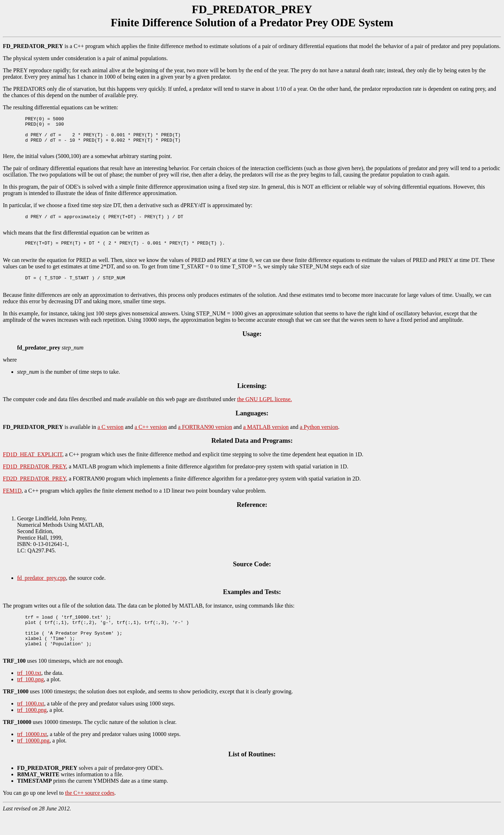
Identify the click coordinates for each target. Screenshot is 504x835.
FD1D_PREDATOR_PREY (34, 479)
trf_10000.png (33, 761)
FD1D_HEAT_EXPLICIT (33, 467)
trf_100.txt (29, 693)
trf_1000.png (32, 730)
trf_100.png (30, 700)
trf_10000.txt (32, 754)
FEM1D (12, 503)
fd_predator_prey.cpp (41, 591)
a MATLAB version (266, 440)
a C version (111, 440)
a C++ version (151, 440)
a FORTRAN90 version (205, 440)
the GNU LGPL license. (264, 412)
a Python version (319, 440)
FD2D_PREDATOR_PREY (34, 491)
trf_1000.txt (31, 724)
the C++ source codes (90, 813)
